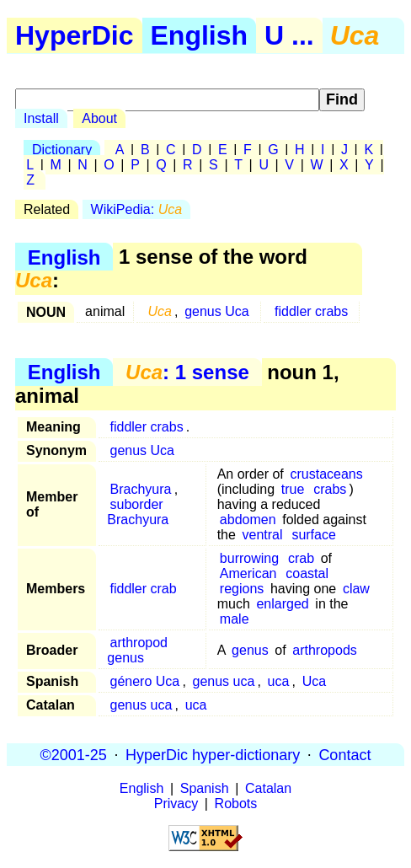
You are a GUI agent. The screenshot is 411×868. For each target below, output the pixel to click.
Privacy (176, 804)
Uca (314, 681)
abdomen (248, 520)
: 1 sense (187, 372)
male (235, 619)
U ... (289, 35)
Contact (344, 754)
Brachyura (141, 489)
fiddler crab (144, 589)
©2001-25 (74, 754)
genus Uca (217, 311)
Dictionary (62, 150)
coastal (307, 573)
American (248, 573)
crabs (330, 489)
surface (313, 535)
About (99, 118)
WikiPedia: (136, 209)
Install (41, 118)
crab (301, 558)
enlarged (282, 604)
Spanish (205, 788)
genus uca (224, 681)
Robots (236, 804)
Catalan (268, 788)
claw (356, 589)
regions (242, 589)
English (200, 35)
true (293, 489)
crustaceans (326, 474)
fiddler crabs (311, 311)
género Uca (145, 681)
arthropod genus (137, 650)
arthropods (325, 650)
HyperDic (75, 35)
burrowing (249, 558)
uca (279, 681)
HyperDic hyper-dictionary (213, 754)
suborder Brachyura (138, 512)
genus (250, 650)
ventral (263, 535)
